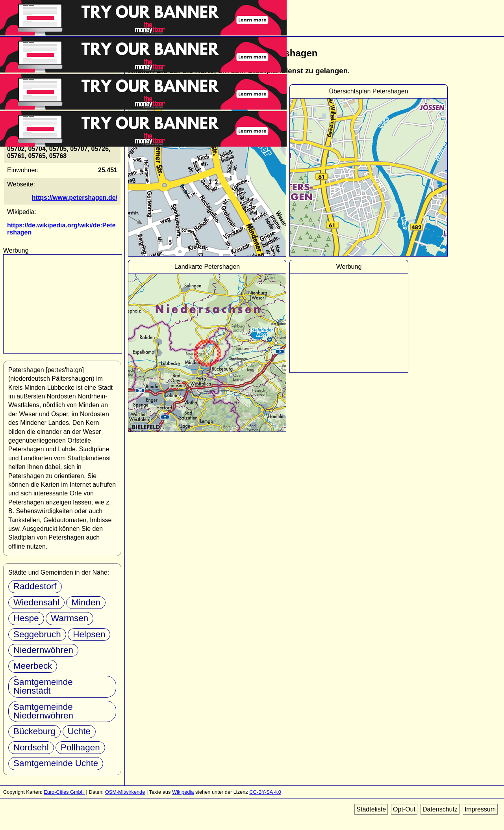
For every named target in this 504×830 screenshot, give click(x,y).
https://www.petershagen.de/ (75, 198)
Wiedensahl (36, 602)
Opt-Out (404, 809)
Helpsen (89, 634)
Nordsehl (31, 747)
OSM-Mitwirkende (125, 792)
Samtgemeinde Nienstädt (43, 686)
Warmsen (69, 618)
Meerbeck (33, 666)
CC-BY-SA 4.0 (265, 792)
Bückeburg (34, 731)
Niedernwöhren (43, 650)
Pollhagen (80, 747)
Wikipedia (183, 792)
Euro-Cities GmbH (64, 792)
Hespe (26, 618)
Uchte (79, 731)
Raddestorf (35, 586)
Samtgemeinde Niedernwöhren (43, 711)
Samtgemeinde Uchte (56, 763)
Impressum (480, 809)
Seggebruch (37, 634)
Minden (86, 602)
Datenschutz (440, 809)
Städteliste (371, 809)
